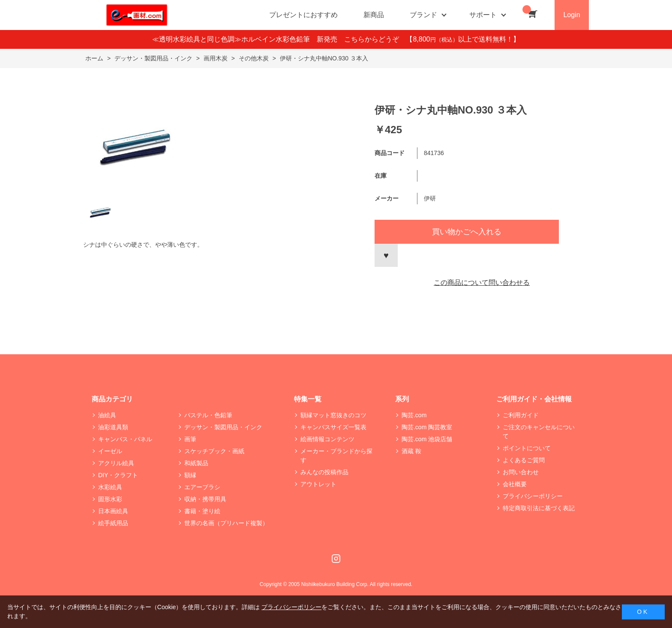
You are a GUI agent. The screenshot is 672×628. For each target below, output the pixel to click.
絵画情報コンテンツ (327, 439)
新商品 (374, 15)
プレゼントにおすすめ (303, 15)
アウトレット (318, 484)
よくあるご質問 (524, 460)
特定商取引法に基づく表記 (539, 508)
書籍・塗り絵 (202, 511)
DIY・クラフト (118, 475)
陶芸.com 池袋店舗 (427, 439)
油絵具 (107, 415)
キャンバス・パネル (125, 439)
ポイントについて (527, 448)
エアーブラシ (202, 487)
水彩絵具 (110, 487)
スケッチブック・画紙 (214, 451)
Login (571, 15)
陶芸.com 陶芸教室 (427, 427)
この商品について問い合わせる (482, 283)
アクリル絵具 (116, 463)
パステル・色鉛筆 (208, 415)
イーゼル (110, 451)
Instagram (336, 559)
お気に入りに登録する (386, 255)
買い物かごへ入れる (467, 232)
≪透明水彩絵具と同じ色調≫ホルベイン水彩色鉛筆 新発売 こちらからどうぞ (279, 39)
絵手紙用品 (113, 523)
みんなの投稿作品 (324, 472)
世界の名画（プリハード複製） (226, 523)
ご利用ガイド (521, 415)
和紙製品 (196, 463)
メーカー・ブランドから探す (336, 456)
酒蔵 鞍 (411, 451)
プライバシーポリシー (533, 496)
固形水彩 (110, 499)
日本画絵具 (113, 511)
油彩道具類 (113, 427)
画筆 (190, 439)
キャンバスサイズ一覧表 (333, 427)
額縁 (190, 475)
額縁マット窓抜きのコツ (333, 415)
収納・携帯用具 (205, 499)
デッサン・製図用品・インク (223, 427)
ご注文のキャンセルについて (539, 432)
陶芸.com (414, 415)
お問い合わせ (521, 472)
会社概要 (515, 484)
